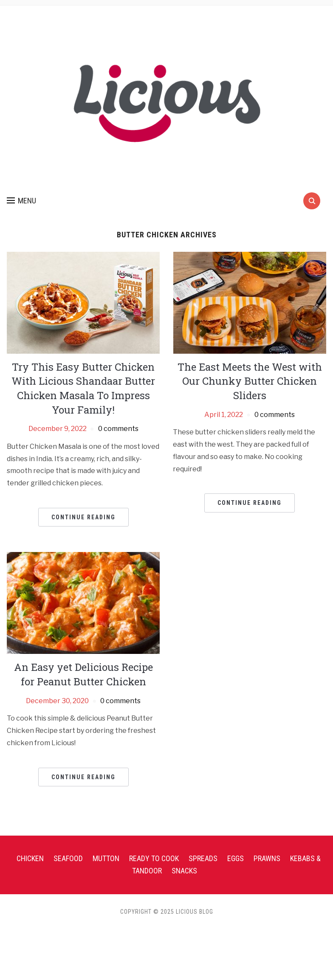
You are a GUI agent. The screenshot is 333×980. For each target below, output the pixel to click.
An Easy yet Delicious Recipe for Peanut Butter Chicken (83, 674)
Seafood (68, 858)
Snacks (184, 871)
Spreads (203, 858)
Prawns (267, 858)
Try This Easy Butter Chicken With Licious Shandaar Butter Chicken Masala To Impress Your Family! (83, 388)
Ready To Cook (154, 858)
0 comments (118, 429)
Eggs (236, 858)
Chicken (30, 858)
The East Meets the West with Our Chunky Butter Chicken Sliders (250, 381)
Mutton (106, 858)
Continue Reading (83, 517)
